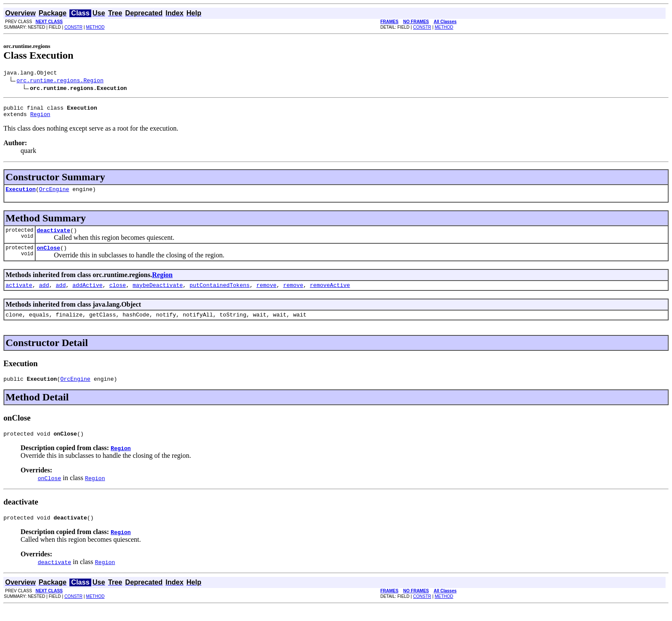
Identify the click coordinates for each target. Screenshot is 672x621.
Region (40, 118)
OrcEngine (54, 194)
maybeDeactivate (157, 294)
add (44, 294)
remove (266, 294)
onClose (49, 255)
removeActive (330, 294)
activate (19, 294)
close (118, 294)
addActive (87, 294)
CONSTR (73, 27)
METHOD (95, 27)
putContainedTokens (219, 294)
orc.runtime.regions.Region (60, 81)
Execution (21, 194)
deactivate (54, 236)
